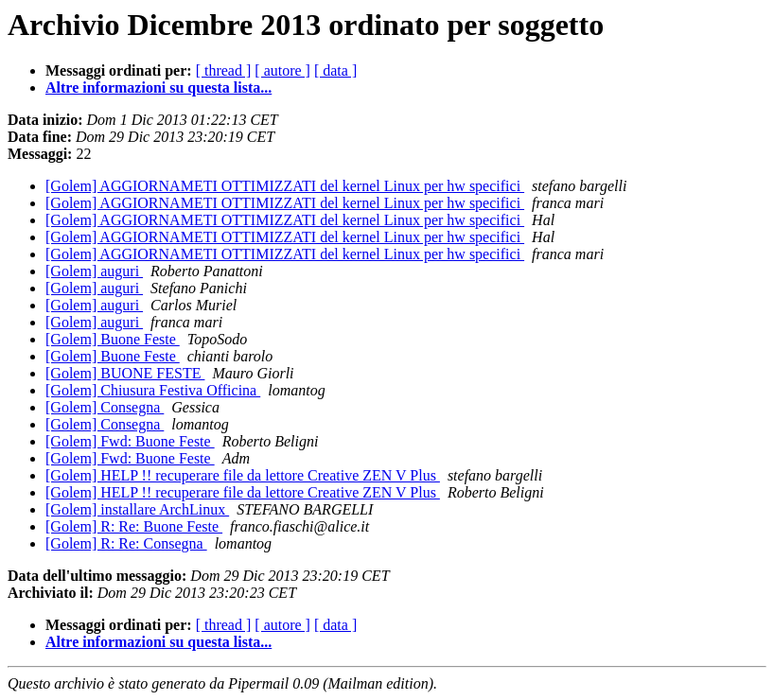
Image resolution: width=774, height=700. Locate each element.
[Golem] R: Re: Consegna (126, 543)
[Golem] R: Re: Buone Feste (134, 526)
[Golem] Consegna (105, 407)
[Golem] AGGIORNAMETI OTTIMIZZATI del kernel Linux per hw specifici (285, 186)
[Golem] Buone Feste (113, 339)
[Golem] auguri (94, 271)
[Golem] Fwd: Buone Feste (130, 441)
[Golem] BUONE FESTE (125, 373)
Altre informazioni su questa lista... (158, 87)
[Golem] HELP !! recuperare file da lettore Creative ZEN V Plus (243, 475)
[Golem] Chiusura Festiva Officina (153, 390)
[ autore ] (282, 70)
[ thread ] (224, 70)
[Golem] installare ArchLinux (137, 509)
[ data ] (335, 70)
